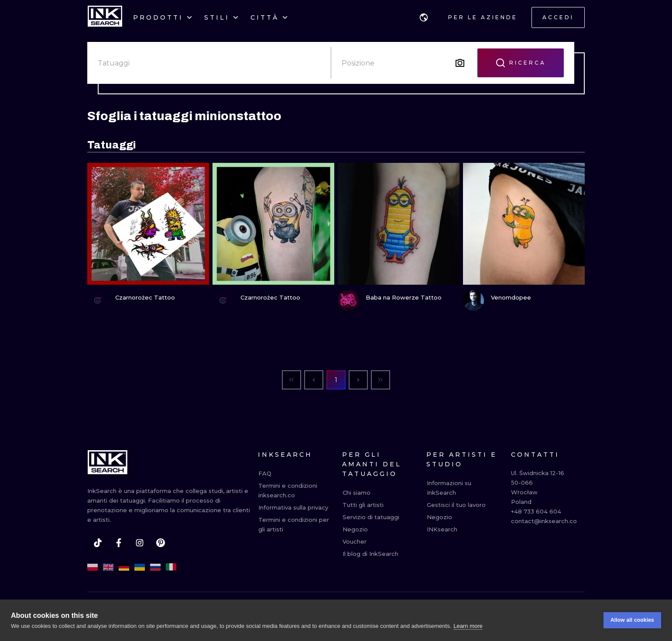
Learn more (468, 626)
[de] (124, 567)
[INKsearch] (105, 17)
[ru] (155, 567)
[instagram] (140, 543)
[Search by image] (460, 63)
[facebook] (119, 543)
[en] (108, 567)
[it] (171, 567)
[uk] (140, 567)
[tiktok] (98, 543)
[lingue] (424, 17)
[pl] (93, 567)
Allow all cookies (632, 620)
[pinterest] (161, 543)
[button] (424, 17)
